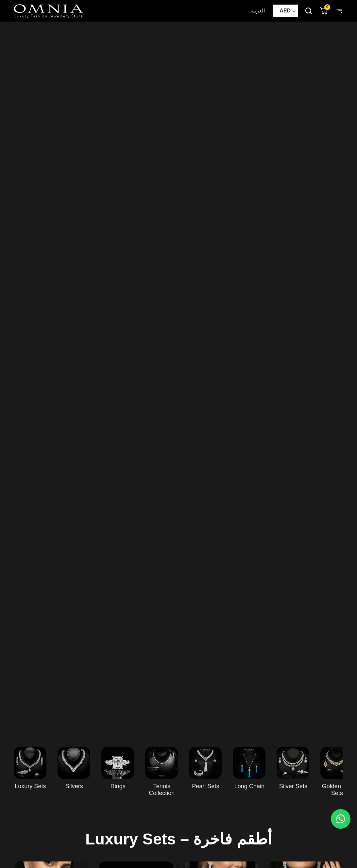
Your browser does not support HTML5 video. (178, 377)
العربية (258, 11)
